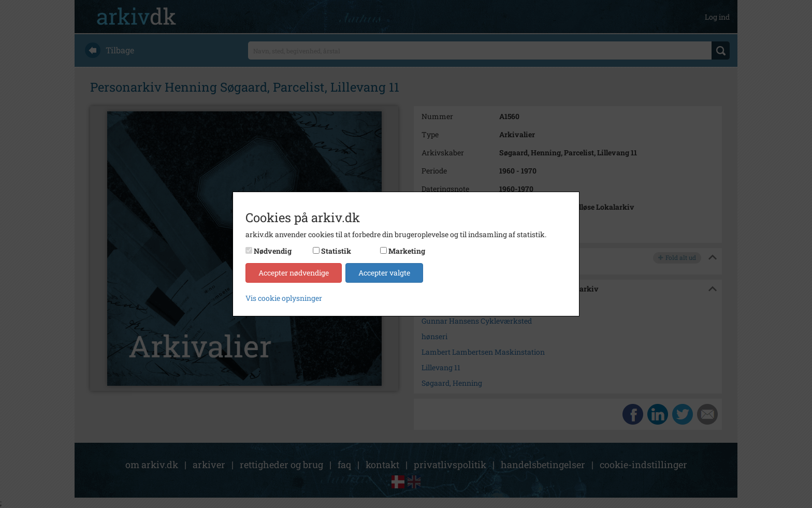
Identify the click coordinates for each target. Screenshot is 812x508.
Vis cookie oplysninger (284, 298)
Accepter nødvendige (294, 273)
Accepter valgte (384, 273)
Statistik (336, 251)
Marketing (407, 251)
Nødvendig (273, 251)
